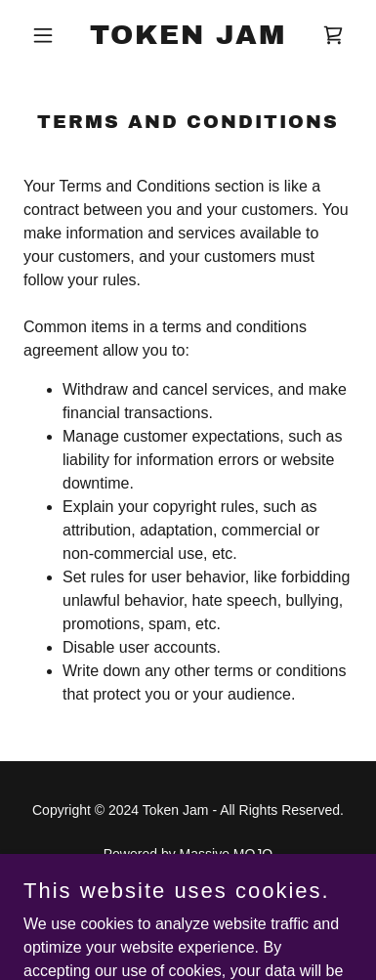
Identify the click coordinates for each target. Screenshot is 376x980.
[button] (48, 35)
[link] (188, 39)
